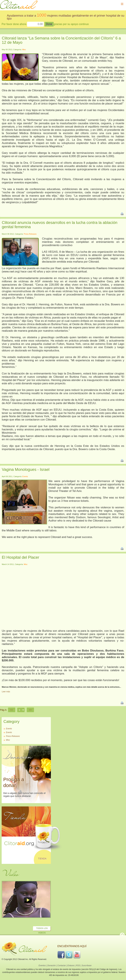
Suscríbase (87, 966)
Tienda (42, 859)
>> (30, 710)
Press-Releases (30, 234)
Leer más (6, 692)
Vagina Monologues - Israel (26, 469)
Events (25, 476)
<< (12, 710)
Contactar (62, 966)
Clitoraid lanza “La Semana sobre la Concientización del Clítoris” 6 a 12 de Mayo (61, 40)
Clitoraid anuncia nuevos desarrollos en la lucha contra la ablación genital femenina (60, 225)
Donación (51, 966)
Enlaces (71, 966)
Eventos (42, 966)
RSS (78, 966)
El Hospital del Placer (21, 557)
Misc (24, 50)
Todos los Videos (42, 931)
